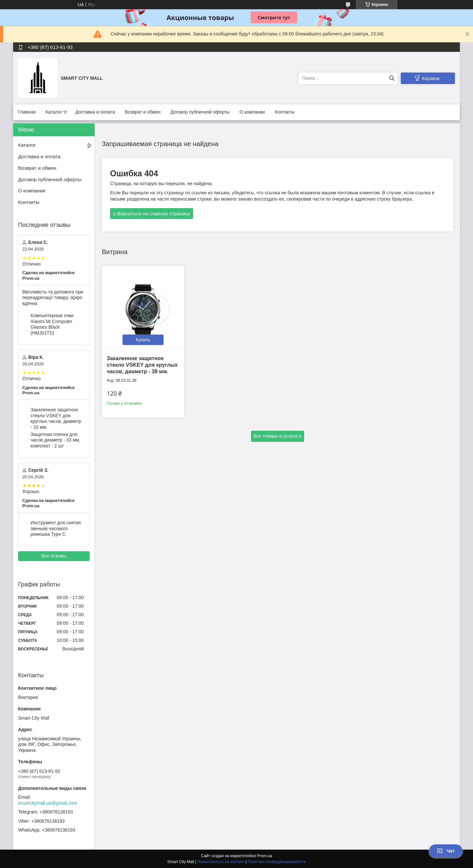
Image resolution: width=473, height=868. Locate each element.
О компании (252, 112)
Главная (27, 112)
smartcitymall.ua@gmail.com (47, 803)
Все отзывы (54, 556)
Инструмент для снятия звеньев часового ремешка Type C (56, 528)
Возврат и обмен (143, 112)
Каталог (54, 112)
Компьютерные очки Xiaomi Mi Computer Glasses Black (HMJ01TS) (52, 324)
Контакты (284, 112)
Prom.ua (265, 856)
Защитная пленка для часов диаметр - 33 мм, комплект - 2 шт (55, 440)
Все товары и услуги (275, 436)
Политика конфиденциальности (277, 862)
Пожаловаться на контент (221, 862)
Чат (446, 851)
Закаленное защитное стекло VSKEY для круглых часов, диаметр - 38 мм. (142, 365)
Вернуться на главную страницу (154, 214)
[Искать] (392, 78)
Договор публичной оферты (200, 112)
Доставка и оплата (95, 112)
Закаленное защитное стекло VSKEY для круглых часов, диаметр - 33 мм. (56, 418)
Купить (143, 340)
